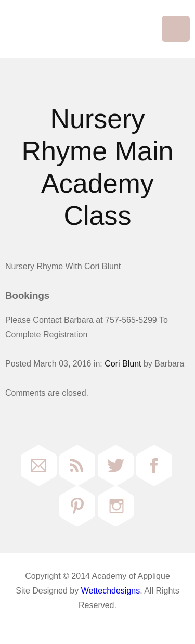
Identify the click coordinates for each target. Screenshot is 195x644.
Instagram (116, 506)
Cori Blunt (123, 364)
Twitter (116, 465)
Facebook (154, 465)
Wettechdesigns (111, 591)
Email (39, 465)
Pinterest (77, 506)
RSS (77, 465)
